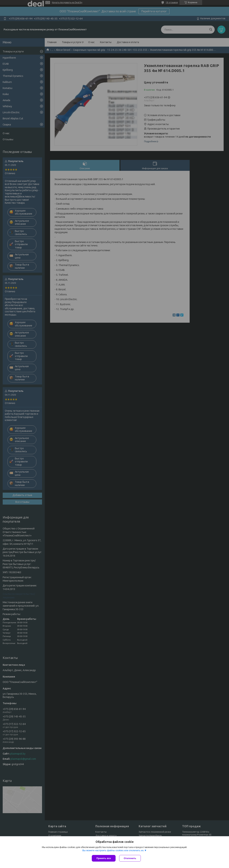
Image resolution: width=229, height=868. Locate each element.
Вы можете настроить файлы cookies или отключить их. (113, 850)
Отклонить (130, 858)
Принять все (104, 858)
